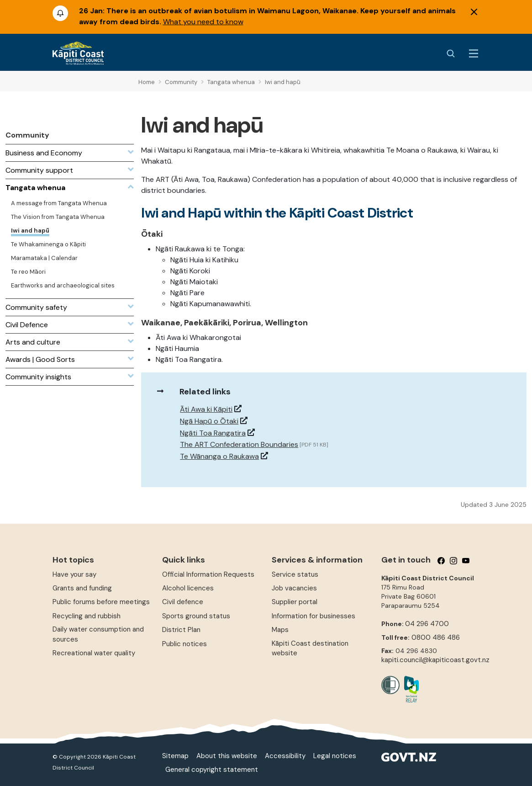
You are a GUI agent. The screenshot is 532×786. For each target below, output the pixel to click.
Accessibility (285, 756)
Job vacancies (294, 588)
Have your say (74, 574)
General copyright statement (212, 770)
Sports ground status (196, 616)
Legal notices (335, 756)
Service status (295, 574)
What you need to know (203, 22)
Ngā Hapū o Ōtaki (209, 421)
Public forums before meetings (101, 602)
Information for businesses (313, 616)
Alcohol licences (188, 588)
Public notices (184, 644)
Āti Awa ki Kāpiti (206, 409)
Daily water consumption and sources (98, 634)
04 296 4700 (427, 624)
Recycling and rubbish (87, 616)
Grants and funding (82, 588)
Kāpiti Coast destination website (310, 648)
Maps (280, 630)
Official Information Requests (208, 574)
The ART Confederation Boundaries (239, 444)
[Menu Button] (474, 53)
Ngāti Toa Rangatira (213, 433)
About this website (227, 756)
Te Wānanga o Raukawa (219, 456)
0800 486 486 (436, 637)
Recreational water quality (94, 653)
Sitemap (175, 756)
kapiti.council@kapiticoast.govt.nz (435, 660)
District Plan (181, 630)
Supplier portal (295, 602)
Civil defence (183, 602)
